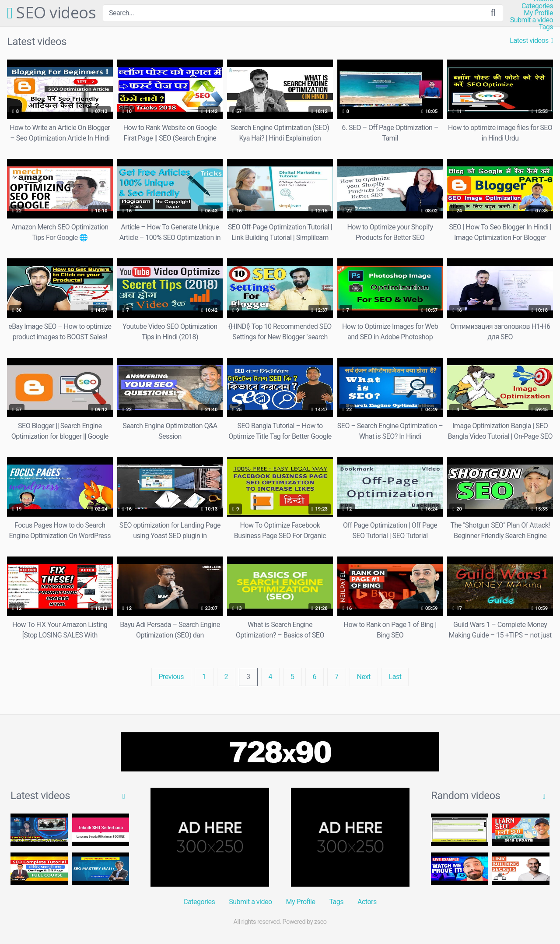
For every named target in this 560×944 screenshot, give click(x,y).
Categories (537, 6)
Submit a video (532, 20)
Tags (546, 27)
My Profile (538, 13)
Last (395, 677)
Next (364, 677)
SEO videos (51, 13)
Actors (367, 902)
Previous (171, 677)
